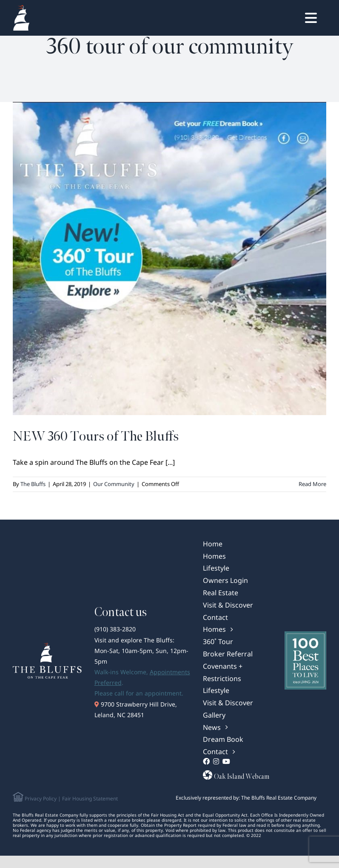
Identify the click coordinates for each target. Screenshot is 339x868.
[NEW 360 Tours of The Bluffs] (169, 259)
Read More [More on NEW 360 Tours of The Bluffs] (312, 484)
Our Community (114, 484)
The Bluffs (33, 484)
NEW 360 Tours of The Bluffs (96, 437)
